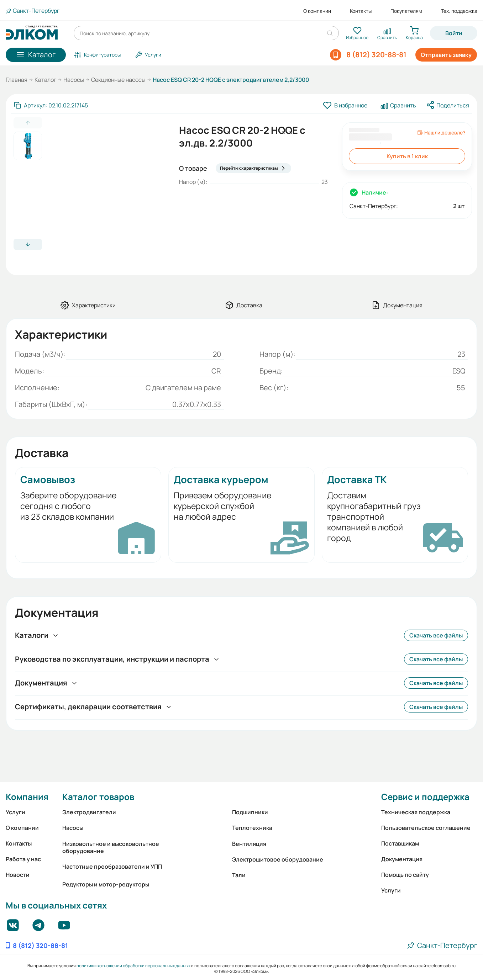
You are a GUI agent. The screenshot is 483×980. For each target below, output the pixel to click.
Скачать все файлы (436, 635)
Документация (402, 859)
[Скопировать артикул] (51, 105)
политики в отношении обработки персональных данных (133, 966)
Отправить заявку (446, 55)
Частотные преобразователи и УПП (112, 867)
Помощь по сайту (405, 875)
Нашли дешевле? (441, 133)
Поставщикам (400, 843)
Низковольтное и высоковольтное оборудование (111, 847)
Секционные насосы (118, 80)
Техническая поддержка (416, 812)
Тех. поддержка (459, 11)
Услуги (15, 812)
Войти (454, 33)
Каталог (45, 80)
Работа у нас (23, 859)
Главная (17, 80)
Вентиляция (249, 844)
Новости (18, 875)
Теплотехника (252, 828)
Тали (239, 875)
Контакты (361, 11)
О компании (317, 11)
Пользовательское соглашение (426, 828)
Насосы (74, 80)
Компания (27, 797)
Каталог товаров (98, 797)
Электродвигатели (89, 812)
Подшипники (250, 812)
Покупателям (406, 11)
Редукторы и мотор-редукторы (106, 884)
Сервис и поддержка (425, 797)
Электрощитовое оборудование (278, 859)
